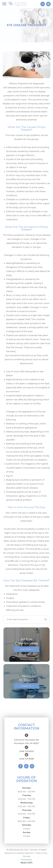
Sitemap (26, 856)
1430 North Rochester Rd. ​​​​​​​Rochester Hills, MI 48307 (26, 742)
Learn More (26, 649)
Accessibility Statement (24, 853)
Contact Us (26, 686)
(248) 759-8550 (27, 751)
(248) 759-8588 (26, 759)
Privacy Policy (41, 853)
